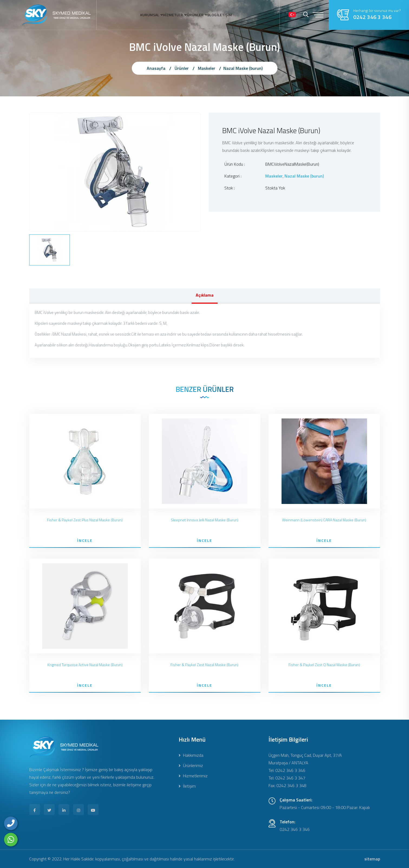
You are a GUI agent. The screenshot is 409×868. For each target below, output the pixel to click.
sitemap (372, 859)
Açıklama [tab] (205, 295)
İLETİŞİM (245, 15)
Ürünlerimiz (191, 765)
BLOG (223, 15)
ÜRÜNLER (196, 15)
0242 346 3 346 (372, 17)
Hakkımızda (191, 755)
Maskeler (207, 68)
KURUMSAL (130, 15)
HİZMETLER (164, 15)
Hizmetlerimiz (193, 776)
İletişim (187, 786)
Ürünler (182, 68)
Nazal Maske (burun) (243, 68)
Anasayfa (156, 68)
